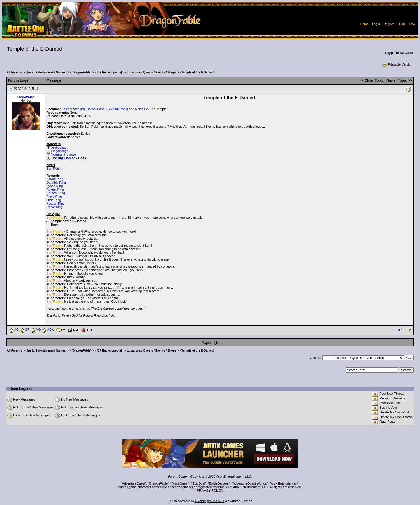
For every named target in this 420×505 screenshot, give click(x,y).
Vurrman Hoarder (64, 155)
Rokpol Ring (55, 190)
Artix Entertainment (284, 483)
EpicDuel (199, 483)
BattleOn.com (219, 483)
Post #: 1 (400, 330)
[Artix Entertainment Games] (47, 72)
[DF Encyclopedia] (109, 72)
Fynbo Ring (55, 186)
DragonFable (159, 483)
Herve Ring (54, 207)
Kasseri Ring (55, 204)
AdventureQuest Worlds (250, 483)
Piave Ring (54, 197)
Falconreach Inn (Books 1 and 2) (85, 109)
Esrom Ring (55, 179)
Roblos (140, 109)
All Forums (14, 72)
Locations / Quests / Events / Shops (152, 72)
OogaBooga (60, 151)
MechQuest (180, 483)
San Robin (121, 109)
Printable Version (397, 64)
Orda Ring (54, 200)
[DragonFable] (82, 72)
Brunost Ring (56, 193)
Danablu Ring (56, 183)
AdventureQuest (134, 483)
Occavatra (26, 97)
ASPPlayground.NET (210, 501)
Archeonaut (59, 148)
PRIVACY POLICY (210, 490)
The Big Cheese (63, 158)
